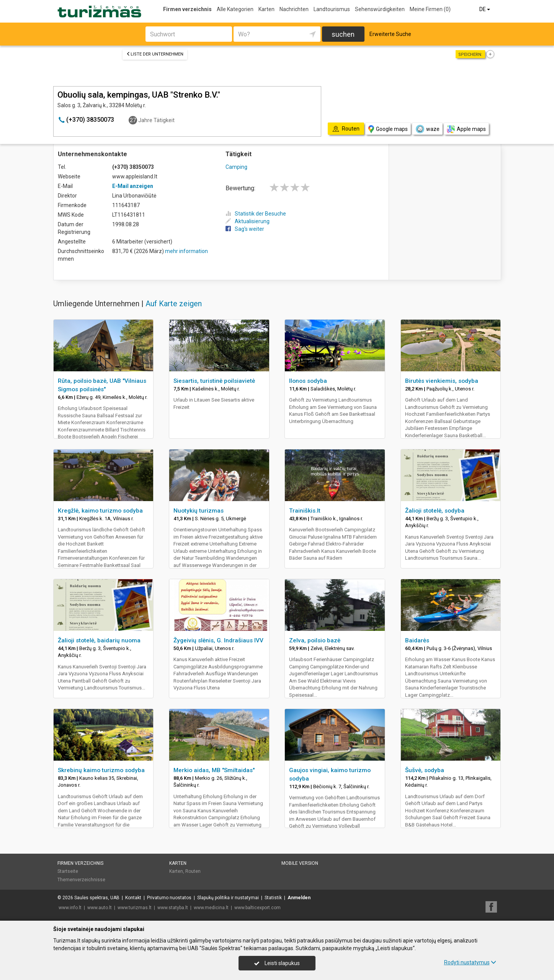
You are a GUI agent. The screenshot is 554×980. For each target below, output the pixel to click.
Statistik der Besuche (256, 214)
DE (485, 9)
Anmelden (299, 898)
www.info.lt (70, 908)
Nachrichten (294, 9)
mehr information (186, 251)
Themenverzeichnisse (81, 880)
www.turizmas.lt (135, 908)
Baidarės (417, 640)
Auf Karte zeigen (174, 304)
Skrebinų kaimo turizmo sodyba (101, 770)
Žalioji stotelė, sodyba (435, 511)
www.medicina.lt (211, 908)
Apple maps (466, 129)
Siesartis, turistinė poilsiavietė (214, 381)
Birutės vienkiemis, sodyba (442, 381)
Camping (236, 167)
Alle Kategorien (235, 9)
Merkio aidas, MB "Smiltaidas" (214, 770)
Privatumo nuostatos (169, 898)
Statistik (273, 898)
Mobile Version (300, 863)
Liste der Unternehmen (155, 54)
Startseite (68, 871)
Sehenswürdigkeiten (380, 9)
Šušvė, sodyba (425, 770)
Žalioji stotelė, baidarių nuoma (99, 640)
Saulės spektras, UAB (97, 898)
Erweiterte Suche (390, 34)
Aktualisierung (248, 221)
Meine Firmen (430, 9)
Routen (193, 871)
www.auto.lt (100, 908)
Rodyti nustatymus (470, 962)
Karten (266, 9)
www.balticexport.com (257, 908)
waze (427, 129)
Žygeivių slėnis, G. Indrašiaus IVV (218, 640)
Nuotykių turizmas (199, 511)
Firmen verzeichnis (187, 9)
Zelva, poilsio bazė (315, 640)
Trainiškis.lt (305, 511)
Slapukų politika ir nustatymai (228, 898)
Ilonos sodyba (308, 381)
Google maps (388, 129)
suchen (343, 34)
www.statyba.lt (173, 908)
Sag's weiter (245, 229)
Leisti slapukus (277, 963)
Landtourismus (332, 9)
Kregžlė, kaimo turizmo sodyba (100, 511)
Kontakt (133, 898)
